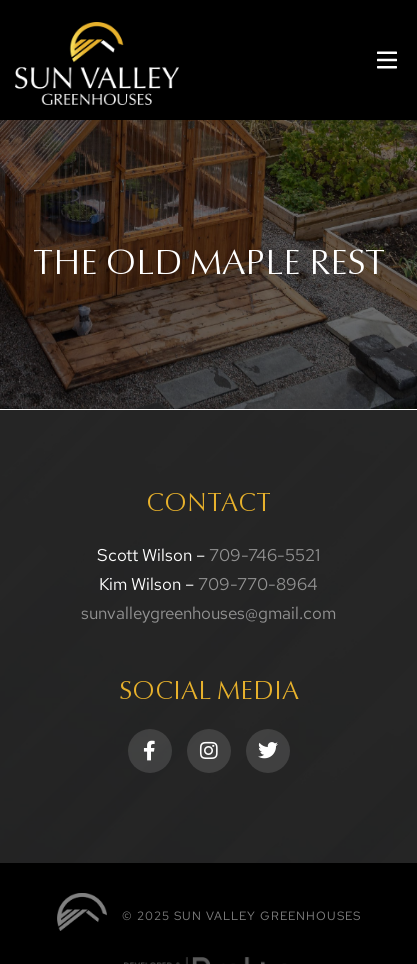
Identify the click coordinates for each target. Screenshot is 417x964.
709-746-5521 (264, 555)
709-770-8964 (258, 584)
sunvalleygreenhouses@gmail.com (208, 613)
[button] (386, 60)
